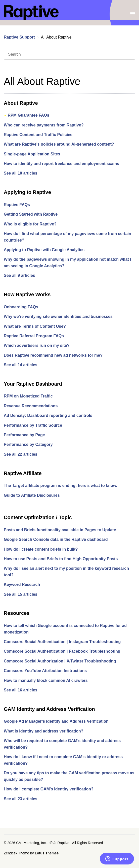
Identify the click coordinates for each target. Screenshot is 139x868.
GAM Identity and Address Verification (49, 709)
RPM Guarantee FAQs (28, 115)
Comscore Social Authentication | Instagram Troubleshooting (62, 642)
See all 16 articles (20, 690)
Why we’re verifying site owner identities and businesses (58, 316)
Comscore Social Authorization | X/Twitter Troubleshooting (60, 661)
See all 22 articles (20, 454)
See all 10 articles (20, 173)
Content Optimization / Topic (38, 517)
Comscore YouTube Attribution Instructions (45, 671)
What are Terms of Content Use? (35, 326)
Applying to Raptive (27, 192)
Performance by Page (24, 435)
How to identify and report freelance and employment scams (61, 164)
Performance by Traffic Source (33, 425)
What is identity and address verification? (44, 731)
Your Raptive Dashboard (33, 384)
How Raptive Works (27, 294)
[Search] (69, 54)
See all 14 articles (20, 365)
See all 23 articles (20, 799)
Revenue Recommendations (31, 406)
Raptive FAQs (17, 205)
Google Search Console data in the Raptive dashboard (56, 539)
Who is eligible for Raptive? (30, 224)
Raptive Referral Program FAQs (34, 336)
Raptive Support (19, 37)
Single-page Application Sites (32, 154)
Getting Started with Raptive (31, 214)
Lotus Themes (47, 853)
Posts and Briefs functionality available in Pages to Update (60, 530)
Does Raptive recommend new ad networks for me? (53, 355)
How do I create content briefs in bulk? (41, 549)
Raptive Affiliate (23, 473)
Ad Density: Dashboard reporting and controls (48, 415)
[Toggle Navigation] (133, 13)
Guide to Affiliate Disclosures (32, 495)
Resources (17, 613)
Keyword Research (22, 585)
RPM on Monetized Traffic (28, 396)
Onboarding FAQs (21, 307)
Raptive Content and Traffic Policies (38, 135)
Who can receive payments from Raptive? (44, 125)
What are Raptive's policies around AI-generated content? (59, 144)
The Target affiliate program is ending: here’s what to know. (60, 486)
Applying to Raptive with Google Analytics (44, 250)
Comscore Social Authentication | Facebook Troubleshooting (62, 651)
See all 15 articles (20, 594)
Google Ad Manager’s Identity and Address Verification (56, 721)
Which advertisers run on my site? (37, 345)
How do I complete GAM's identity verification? (49, 789)
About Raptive (21, 103)
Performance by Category (28, 444)
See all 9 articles (19, 275)
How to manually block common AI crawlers (46, 680)
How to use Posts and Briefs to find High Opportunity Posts (61, 559)
